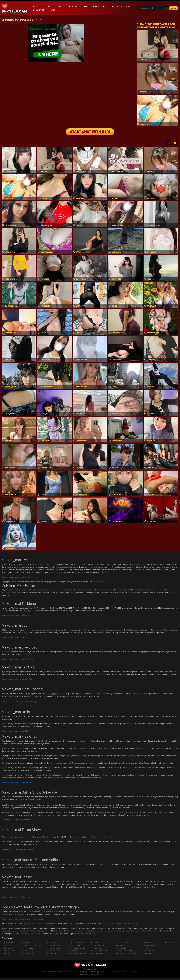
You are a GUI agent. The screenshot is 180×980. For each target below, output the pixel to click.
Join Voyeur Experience (77, 948)
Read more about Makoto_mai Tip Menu (17, 615)
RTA (85, 969)
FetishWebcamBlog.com (33, 945)
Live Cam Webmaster (101, 951)
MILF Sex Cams (55, 951)
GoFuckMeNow (74, 951)
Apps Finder (29, 953)
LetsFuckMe (8, 945)
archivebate (33, 923)
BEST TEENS (8, 953)
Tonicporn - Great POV (76, 942)
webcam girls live (74, 945)
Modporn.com (54, 945)
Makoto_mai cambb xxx (31, 934)
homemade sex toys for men (126, 953)
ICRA (95, 969)
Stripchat (121, 923)
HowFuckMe (29, 951)
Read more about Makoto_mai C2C (15, 637)
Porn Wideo (53, 953)
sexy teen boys (9, 942)
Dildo (15, 731)
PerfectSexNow (55, 948)
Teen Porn (97, 942)
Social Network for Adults (77, 953)
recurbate (42, 923)
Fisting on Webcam (172, 942)
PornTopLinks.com (151, 945)
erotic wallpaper (150, 942)
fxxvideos (28, 942)
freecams (53, 942)
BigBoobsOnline (150, 951)
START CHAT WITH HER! (90, 132)
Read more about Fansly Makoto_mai (16, 897)
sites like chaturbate (123, 942)
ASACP (90, 969)
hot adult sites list (122, 945)
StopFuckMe (8, 948)
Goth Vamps (29, 948)
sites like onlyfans (10, 951)
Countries (73, 6)
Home (36, 6)
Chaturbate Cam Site (46, 10)
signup (174, 8)
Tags (59, 6)
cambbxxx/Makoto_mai (86, 934)
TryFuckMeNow (99, 945)
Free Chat (17, 782)
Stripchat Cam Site (123, 6)
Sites (47, 6)
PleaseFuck (98, 948)
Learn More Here (100, 953)
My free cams (133, 923)
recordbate (51, 923)
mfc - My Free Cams (96, 6)
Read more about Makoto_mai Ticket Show (18, 850)
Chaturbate (112, 923)
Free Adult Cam (122, 948)
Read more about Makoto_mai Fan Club (17, 679)
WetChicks (148, 948)
